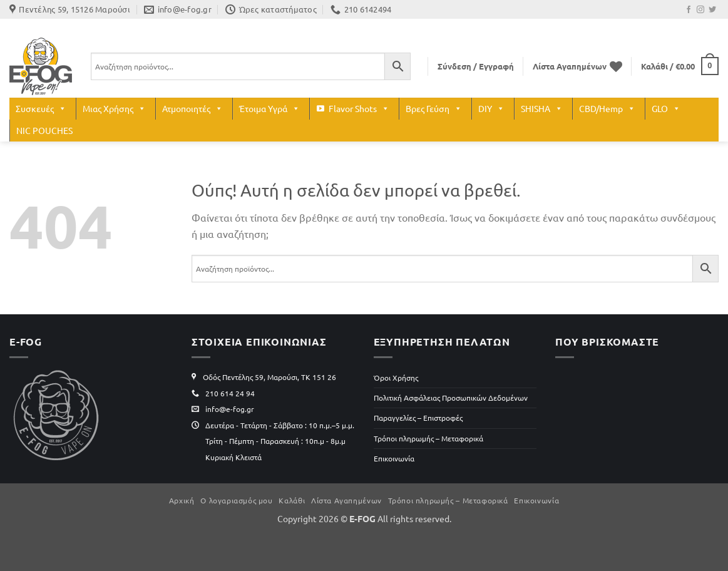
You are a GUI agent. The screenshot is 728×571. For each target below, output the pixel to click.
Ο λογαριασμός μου (236, 500)
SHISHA (542, 109)
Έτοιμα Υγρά (269, 109)
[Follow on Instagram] (700, 10)
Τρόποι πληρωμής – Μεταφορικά (428, 438)
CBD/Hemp (607, 109)
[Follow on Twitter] (712, 10)
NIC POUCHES (44, 130)
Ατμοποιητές (192, 109)
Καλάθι (292, 500)
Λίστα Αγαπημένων (346, 500)
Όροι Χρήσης (396, 378)
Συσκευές (41, 109)
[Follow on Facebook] (689, 10)
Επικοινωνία (394, 458)
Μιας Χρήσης (114, 109)
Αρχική (182, 500)
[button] (476, 66)
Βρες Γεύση (434, 109)
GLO (666, 109)
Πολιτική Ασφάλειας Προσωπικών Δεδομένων (451, 398)
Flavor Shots (359, 109)
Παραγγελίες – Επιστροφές (418, 418)
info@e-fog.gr (230, 409)
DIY (491, 109)
